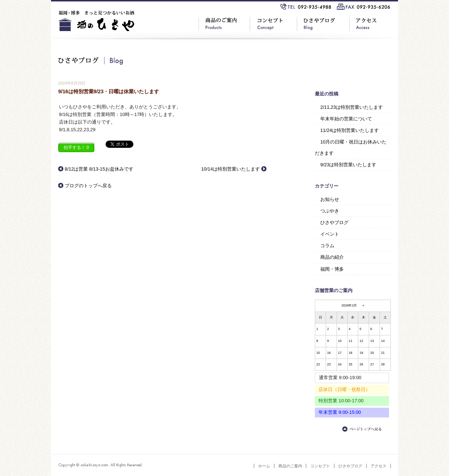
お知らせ (330, 199)
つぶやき (330, 211)
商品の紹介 (332, 257)
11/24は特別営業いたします (350, 130)
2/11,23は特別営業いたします (352, 107)
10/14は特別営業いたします (231, 169)
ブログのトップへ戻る (88, 186)
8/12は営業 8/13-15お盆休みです (99, 169)
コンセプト (320, 466)
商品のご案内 (290, 466)
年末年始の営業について (346, 119)
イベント (330, 234)
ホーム (264, 466)
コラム (327, 246)
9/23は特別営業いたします (348, 165)
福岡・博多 (332, 269)
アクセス (379, 466)
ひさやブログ (334, 222)
